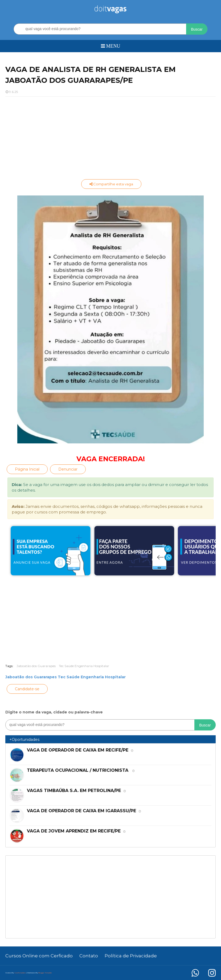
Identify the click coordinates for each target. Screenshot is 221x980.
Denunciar (68, 469)
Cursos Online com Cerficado (39, 956)
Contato (89, 956)
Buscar (197, 29)
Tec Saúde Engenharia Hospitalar (84, 666)
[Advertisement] (110, 139)
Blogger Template (45, 973)
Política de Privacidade (131, 956)
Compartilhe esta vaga (111, 184)
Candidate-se (27, 689)
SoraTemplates (20, 973)
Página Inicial (27, 469)
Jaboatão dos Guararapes (36, 666)
